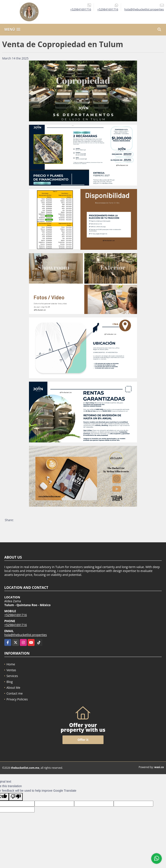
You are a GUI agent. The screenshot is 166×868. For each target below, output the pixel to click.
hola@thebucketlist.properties (26, 635)
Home (11, 664)
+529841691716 (81, 9)
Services (12, 676)
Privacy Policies (17, 699)
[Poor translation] (16, 797)
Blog (10, 682)
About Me (13, 688)
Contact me (15, 693)
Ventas (11, 670)
